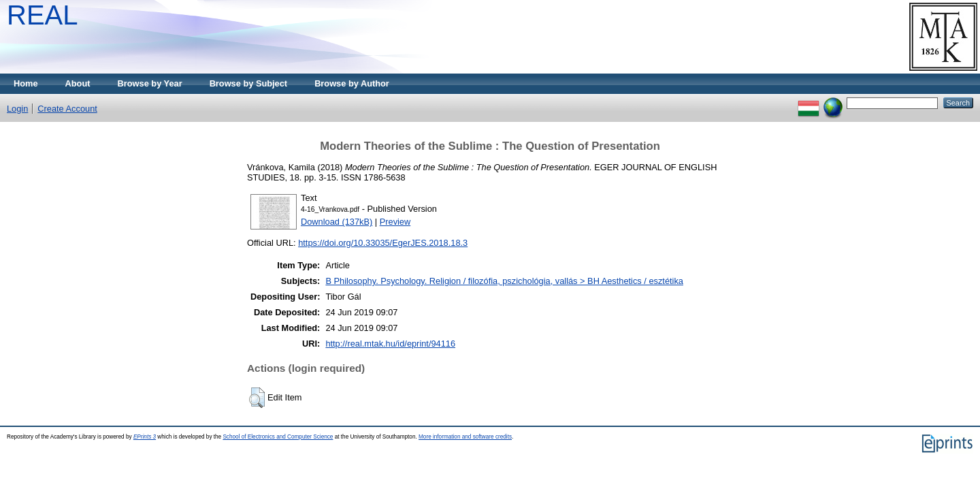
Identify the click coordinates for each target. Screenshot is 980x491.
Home (26, 83)
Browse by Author (352, 83)
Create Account (67, 109)
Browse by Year (150, 83)
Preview (395, 222)
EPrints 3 (145, 437)
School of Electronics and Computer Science (278, 437)
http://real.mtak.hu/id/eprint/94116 (390, 344)
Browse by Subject (249, 83)
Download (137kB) (337, 222)
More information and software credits (465, 437)
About (78, 83)
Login (17, 109)
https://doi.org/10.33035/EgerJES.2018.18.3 (383, 243)
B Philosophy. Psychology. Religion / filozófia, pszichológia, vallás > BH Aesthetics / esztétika (504, 281)
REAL (43, 15)
